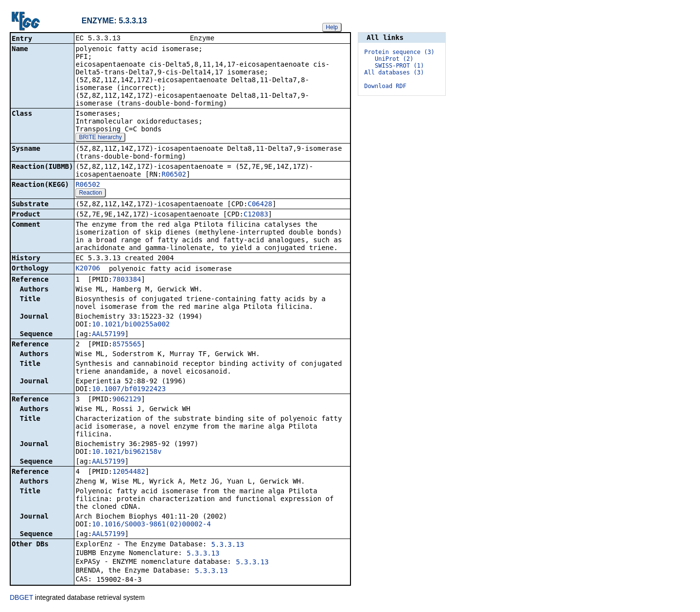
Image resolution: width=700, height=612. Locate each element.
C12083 (256, 215)
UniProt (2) (394, 59)
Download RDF (385, 86)
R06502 (174, 175)
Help (332, 27)
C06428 (260, 205)
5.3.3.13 (228, 545)
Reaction (90, 194)
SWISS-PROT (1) (399, 66)
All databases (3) (394, 72)
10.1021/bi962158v (127, 452)
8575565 (127, 345)
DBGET (21, 598)
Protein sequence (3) (399, 52)
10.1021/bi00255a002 (131, 325)
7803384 (127, 280)
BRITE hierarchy (100, 138)
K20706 (88, 269)
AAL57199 (108, 335)
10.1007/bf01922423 (129, 390)
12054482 (129, 472)
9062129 (127, 400)
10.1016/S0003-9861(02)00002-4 (151, 525)
